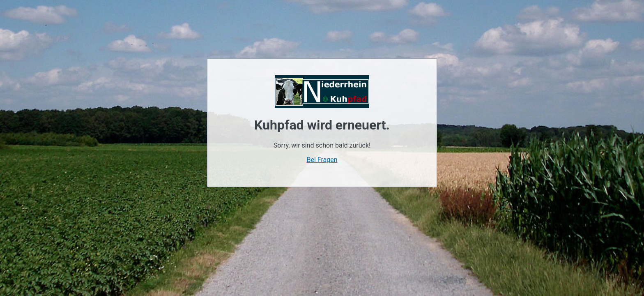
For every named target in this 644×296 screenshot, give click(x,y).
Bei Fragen (322, 160)
